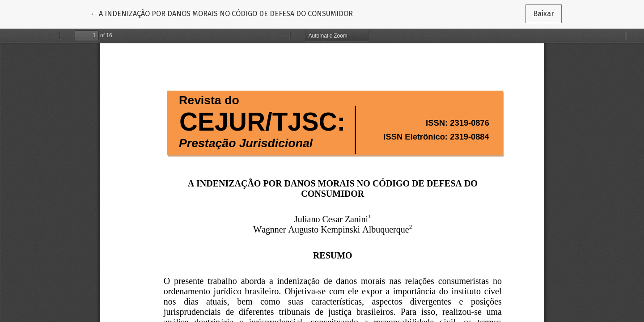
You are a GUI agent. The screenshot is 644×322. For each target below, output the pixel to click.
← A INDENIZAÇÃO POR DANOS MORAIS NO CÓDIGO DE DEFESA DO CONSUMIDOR (221, 13)
